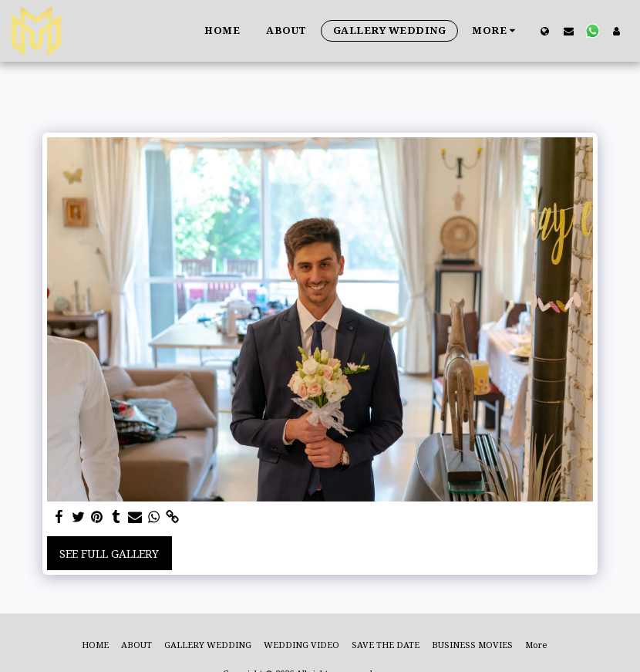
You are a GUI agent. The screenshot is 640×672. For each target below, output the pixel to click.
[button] (569, 31)
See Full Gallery (109, 554)
